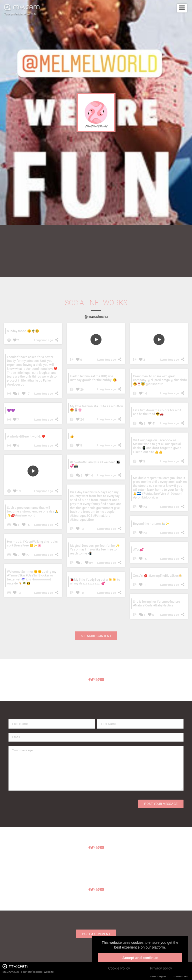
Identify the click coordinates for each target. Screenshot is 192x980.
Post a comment (96, 934)
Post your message (161, 804)
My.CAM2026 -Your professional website (28, 968)
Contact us (180, 976)
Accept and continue (140, 958)
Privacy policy (161, 968)
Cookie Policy (119, 968)
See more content (96, 636)
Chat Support (159, 976)
